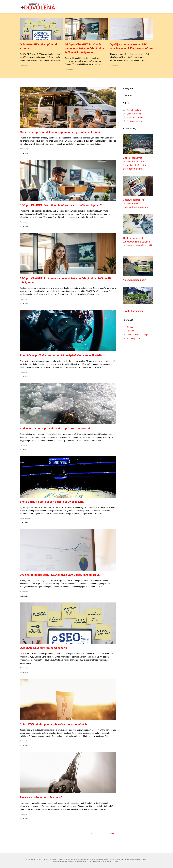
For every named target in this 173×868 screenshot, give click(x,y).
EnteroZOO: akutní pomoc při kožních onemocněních (53, 724)
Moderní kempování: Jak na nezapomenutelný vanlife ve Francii (60, 132)
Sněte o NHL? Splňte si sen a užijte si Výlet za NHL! (52, 502)
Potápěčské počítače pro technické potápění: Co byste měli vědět (61, 355)
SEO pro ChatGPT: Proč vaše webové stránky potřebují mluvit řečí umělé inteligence (85, 48)
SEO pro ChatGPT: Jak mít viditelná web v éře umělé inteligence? (61, 205)
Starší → (113, 834)
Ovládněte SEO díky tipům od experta (43, 648)
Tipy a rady (23, 222)
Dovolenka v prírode (133, 311)
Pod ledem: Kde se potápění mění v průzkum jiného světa (56, 428)
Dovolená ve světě (26, 518)
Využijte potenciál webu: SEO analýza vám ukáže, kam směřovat (60, 575)
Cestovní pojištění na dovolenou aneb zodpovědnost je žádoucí (136, 203)
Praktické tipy (24, 65)
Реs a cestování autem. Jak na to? (41, 797)
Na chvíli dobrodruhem (134, 280)
